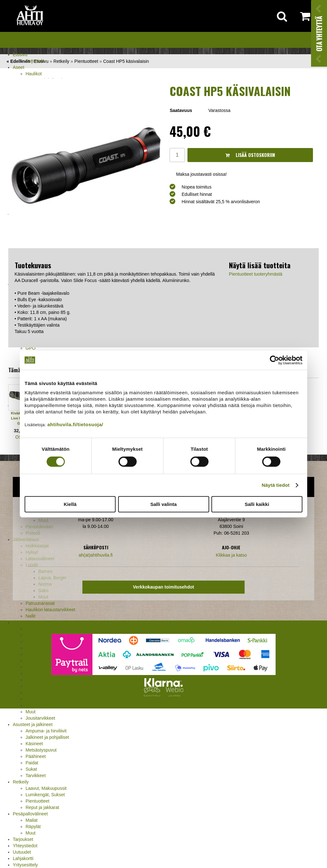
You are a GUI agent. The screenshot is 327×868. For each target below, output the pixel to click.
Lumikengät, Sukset (45, 795)
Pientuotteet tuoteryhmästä (256, 274)
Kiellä (70, 504)
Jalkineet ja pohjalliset (47, 737)
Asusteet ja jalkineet (33, 724)
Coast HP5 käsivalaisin (126, 61)
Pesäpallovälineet (30, 814)
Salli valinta (164, 504)
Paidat (32, 763)
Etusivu (20, 55)
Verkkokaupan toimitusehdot (163, 587)
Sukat (31, 769)
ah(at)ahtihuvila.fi (96, 555)
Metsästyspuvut (41, 750)
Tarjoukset (23, 839)
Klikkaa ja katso (231, 555)
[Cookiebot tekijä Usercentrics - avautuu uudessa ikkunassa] (274, 360)
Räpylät (33, 827)
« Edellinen (18, 61)
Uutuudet (22, 852)
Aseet (19, 67)
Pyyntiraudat (38, 699)
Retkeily (21, 782)
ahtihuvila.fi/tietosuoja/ (75, 424)
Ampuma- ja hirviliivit (46, 731)
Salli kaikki (257, 504)
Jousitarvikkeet (40, 718)
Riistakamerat (39, 705)
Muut (30, 712)
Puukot (33, 693)
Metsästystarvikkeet (32, 622)
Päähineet (36, 756)
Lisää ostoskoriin (250, 155)
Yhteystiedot (25, 846)
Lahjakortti (23, 858)
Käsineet (34, 744)
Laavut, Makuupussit (46, 788)
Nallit (30, 616)
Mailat (31, 820)
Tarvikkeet (36, 775)
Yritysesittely (25, 865)
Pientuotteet (38, 801)
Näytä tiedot (276, 485)
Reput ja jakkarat (42, 807)
